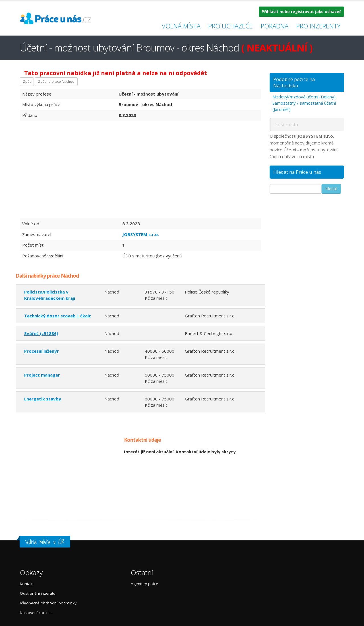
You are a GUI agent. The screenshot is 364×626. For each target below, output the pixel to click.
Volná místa (181, 26)
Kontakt (27, 584)
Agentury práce (144, 584)
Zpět (27, 81)
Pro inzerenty (318, 26)
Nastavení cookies (36, 613)
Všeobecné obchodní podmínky (48, 603)
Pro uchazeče (231, 26)
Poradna (275, 26)
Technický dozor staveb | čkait (58, 316)
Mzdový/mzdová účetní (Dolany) (304, 97)
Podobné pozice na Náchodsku (294, 82)
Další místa (286, 124)
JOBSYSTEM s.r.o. (141, 234)
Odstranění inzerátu (38, 593)
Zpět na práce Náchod (56, 81)
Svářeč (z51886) (41, 333)
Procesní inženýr (42, 351)
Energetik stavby (43, 399)
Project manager (42, 375)
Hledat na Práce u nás (297, 172)
